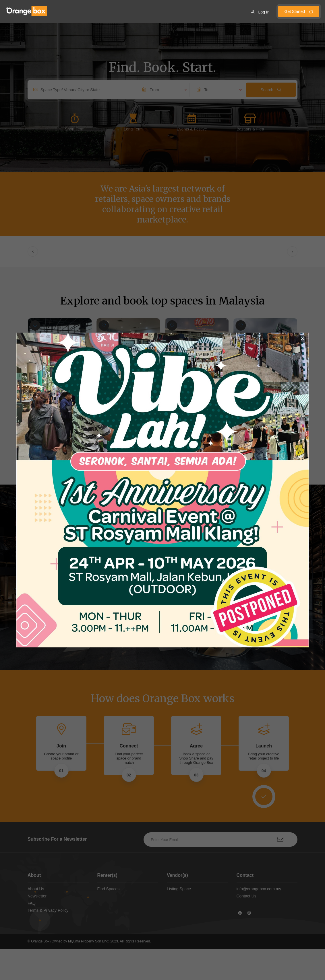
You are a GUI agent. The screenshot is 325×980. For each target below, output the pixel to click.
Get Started (299, 11)
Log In (260, 12)
